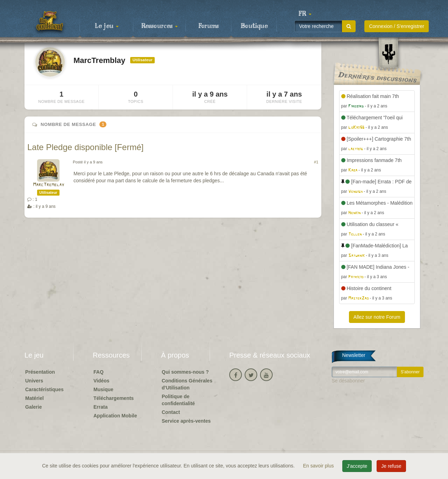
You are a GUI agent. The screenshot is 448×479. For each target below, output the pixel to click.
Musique (103, 389)
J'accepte (357, 466)
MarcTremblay (48, 185)
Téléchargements (114, 398)
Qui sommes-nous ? (185, 372)
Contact (171, 412)
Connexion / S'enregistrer (397, 26)
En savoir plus (319, 466)
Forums (209, 26)
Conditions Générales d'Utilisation (187, 384)
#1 (316, 162)
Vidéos (101, 381)
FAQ (99, 372)
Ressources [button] (160, 26)
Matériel (34, 398)
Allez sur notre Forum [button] (377, 317)
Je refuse (391, 466)
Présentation (40, 372)
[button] (305, 14)
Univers (34, 381)
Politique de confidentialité (178, 400)
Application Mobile (115, 416)
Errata (100, 407)
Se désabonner (348, 381)
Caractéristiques (44, 389)
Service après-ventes (186, 421)
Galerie (33, 407)
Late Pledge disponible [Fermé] (85, 147)
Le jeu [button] (107, 26)
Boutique (254, 26)
